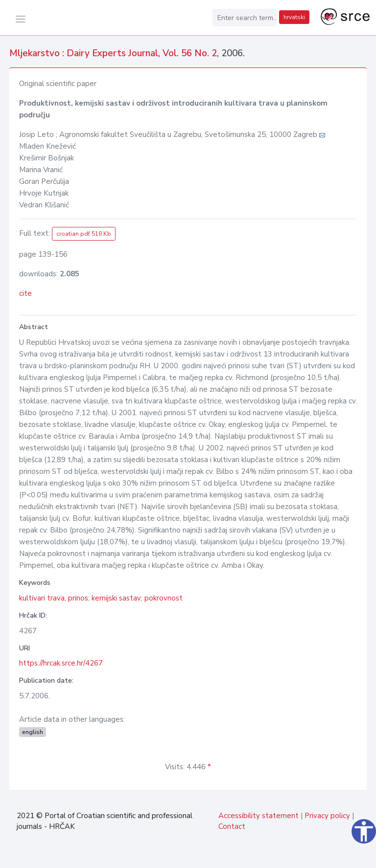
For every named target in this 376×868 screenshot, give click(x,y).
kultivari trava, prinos (54, 598)
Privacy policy (327, 816)
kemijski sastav (116, 598)
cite (25, 293)
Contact (232, 826)
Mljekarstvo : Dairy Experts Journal (84, 53)
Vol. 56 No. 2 (190, 53)
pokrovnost (164, 598)
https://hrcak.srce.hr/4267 (61, 663)
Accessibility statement (258, 816)
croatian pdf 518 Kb (84, 234)
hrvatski (294, 17)
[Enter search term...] (245, 18)
